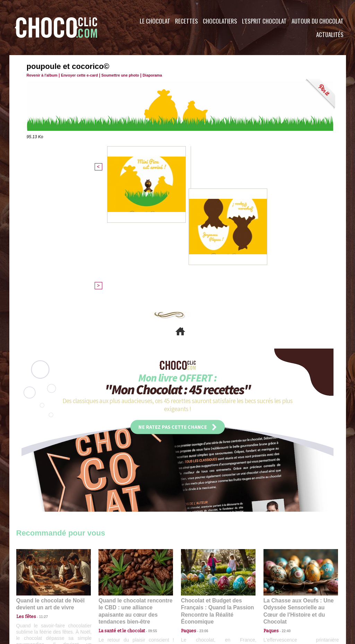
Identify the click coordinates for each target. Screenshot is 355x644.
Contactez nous (37, 602)
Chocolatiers (220, 21)
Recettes (187, 21)
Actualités (330, 34)
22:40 (284, 504)
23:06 (201, 511)
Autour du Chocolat (318, 21)
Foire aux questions (284, 602)
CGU (109, 602)
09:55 (147, 504)
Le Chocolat (155, 21)
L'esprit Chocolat (264, 21)
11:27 (40, 498)
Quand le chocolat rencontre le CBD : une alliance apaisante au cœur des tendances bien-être (135, 489)
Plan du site (197, 602)
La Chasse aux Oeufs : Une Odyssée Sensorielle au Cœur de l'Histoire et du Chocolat (298, 489)
